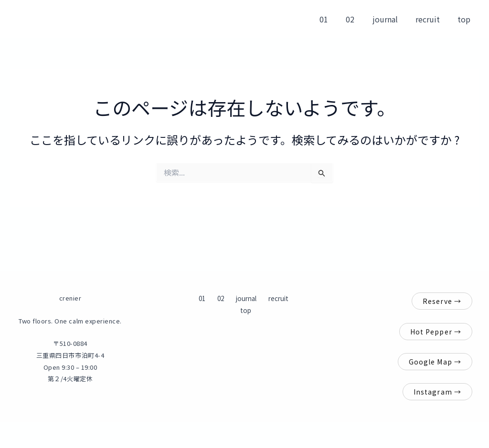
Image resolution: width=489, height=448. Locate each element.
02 (359, 19)
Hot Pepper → (436, 332)
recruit (431, 19)
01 (335, 19)
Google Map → (435, 362)
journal (391, 19)
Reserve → (442, 301)
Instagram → (437, 392)
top (465, 19)
